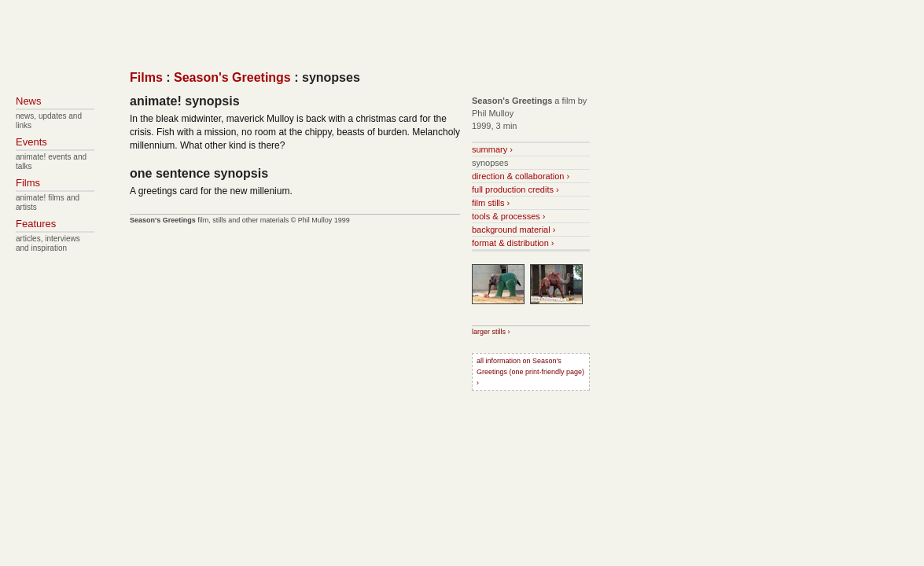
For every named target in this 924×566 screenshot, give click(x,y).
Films (146, 77)
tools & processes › (509, 216)
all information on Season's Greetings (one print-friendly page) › (530, 372)
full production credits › (515, 189)
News (29, 101)
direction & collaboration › (521, 176)
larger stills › (491, 332)
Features (36, 224)
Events (31, 142)
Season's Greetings (232, 77)
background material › (514, 230)
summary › (492, 149)
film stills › (491, 203)
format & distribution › (513, 243)
